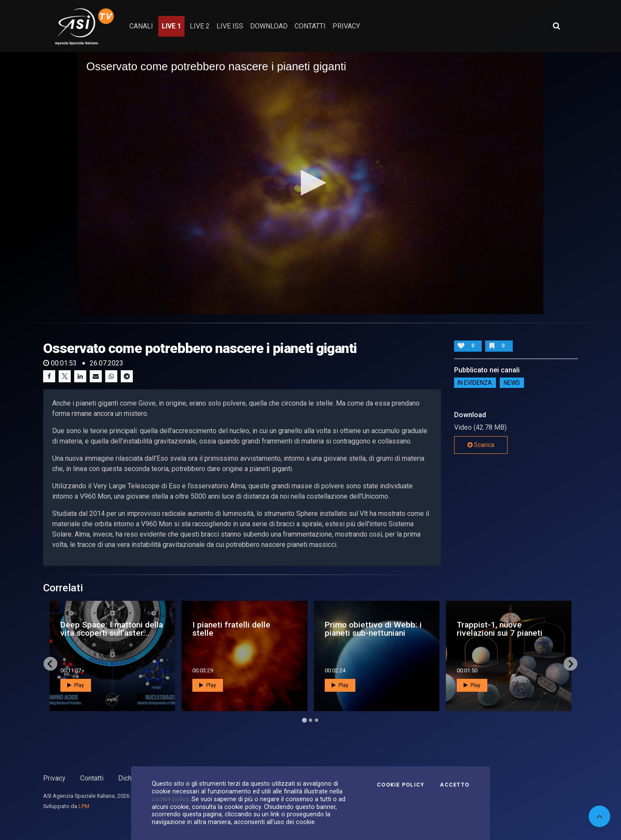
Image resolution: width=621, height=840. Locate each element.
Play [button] (76, 685)
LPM (84, 806)
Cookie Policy (401, 785)
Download (269, 26)
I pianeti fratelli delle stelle (231, 629)
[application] (310, 183)
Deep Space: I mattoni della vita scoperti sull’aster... (112, 629)
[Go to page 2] (310, 720)
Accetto (455, 785)
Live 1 (171, 26)
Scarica (481, 445)
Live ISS (230, 26)
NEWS (512, 383)
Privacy (54, 778)
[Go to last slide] (50, 664)
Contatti (92, 778)
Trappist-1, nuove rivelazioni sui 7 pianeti (500, 629)
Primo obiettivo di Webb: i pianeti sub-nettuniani (373, 629)
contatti (310, 26)
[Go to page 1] (304, 720)
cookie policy (170, 799)
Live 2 (200, 26)
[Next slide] (571, 664)
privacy (346, 26)
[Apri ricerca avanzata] (556, 26)
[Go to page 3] (317, 720)
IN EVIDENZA (475, 383)
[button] (310, 183)
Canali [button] (141, 26)
